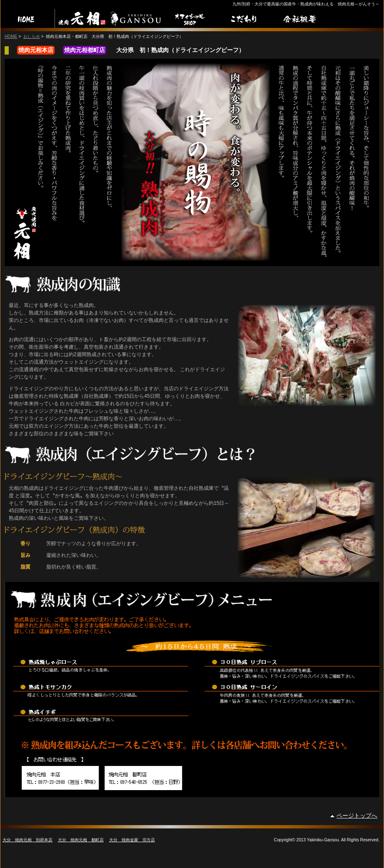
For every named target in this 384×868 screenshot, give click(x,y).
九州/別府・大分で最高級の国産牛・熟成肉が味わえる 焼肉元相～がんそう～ (306, 4)
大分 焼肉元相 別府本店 (27, 840)
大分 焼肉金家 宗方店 (132, 840)
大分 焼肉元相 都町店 (81, 840)
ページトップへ (357, 816)
